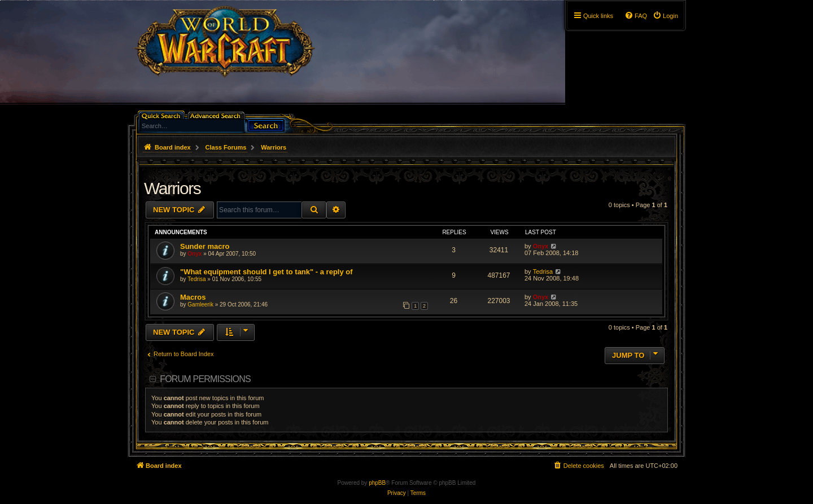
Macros (193, 297)
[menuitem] (665, 16)
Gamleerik (200, 304)
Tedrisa (196, 279)
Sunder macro (205, 246)
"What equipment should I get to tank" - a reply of (266, 272)
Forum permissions (205, 379)
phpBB (377, 483)
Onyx (194, 254)
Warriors (172, 188)
